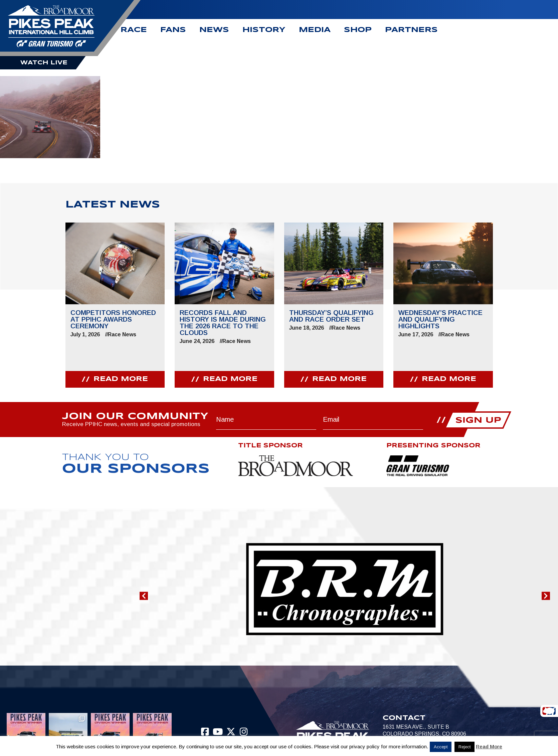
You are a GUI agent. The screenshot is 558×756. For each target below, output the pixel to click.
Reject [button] (464, 747)
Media (315, 30)
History (264, 30)
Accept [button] (441, 747)
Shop (358, 30)
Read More (489, 746)
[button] (144, 596)
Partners (411, 30)
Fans (173, 30)
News (214, 30)
